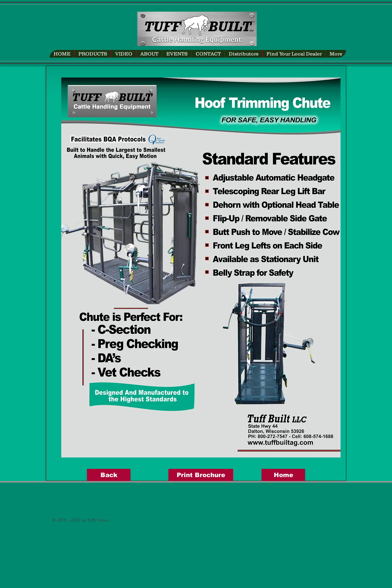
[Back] (109, 475)
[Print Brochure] (201, 475)
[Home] (283, 475)
